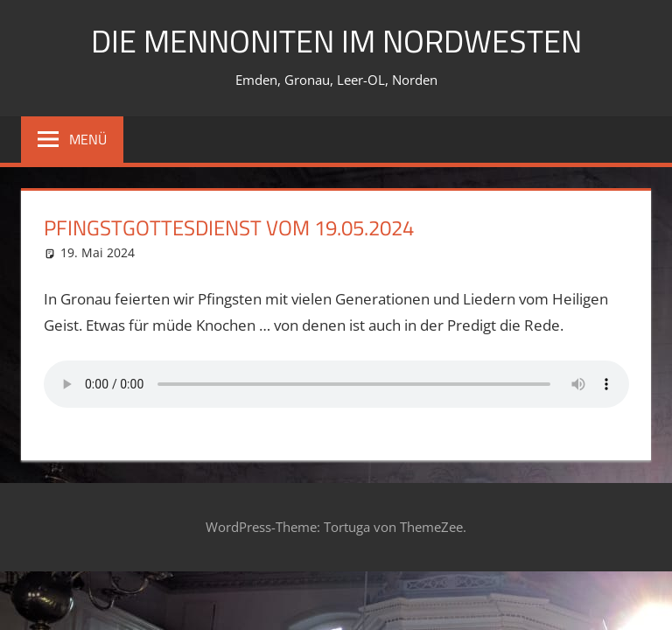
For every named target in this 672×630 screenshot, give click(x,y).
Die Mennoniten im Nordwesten (336, 41)
